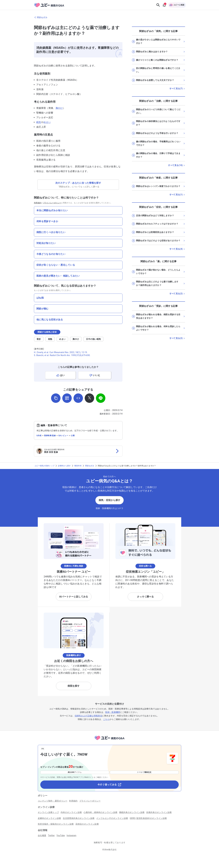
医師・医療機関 (113, 712)
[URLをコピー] (56, 398)
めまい (47, 122)
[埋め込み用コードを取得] (78, 398)
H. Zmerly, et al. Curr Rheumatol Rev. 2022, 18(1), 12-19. (61, 352)
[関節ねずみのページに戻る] (109, 17)
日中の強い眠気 (93, 339)
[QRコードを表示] (67, 398)
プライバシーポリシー (52, 203)
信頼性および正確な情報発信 (88, 716)
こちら (106, 719)
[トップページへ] (109, 741)
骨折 (39, 339)
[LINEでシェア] (101, 398)
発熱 (50, 339)
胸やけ (59, 108)
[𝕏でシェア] (89, 398)
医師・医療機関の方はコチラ (109, 508)
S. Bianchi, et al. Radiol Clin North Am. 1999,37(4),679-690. (62, 355)
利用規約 (38, 203)
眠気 (39, 122)
